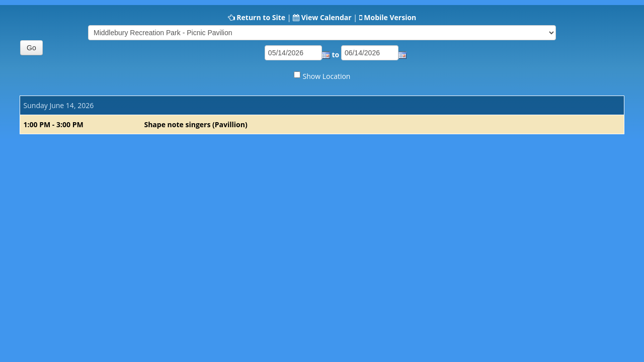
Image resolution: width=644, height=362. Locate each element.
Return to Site (261, 17)
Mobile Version (390, 17)
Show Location (327, 76)
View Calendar (327, 17)
